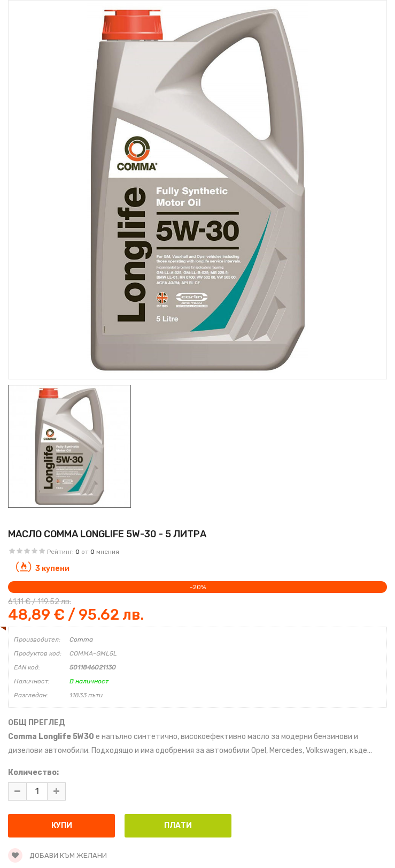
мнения (108, 552)
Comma (81, 639)
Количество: (33, 772)
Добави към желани (57, 855)
